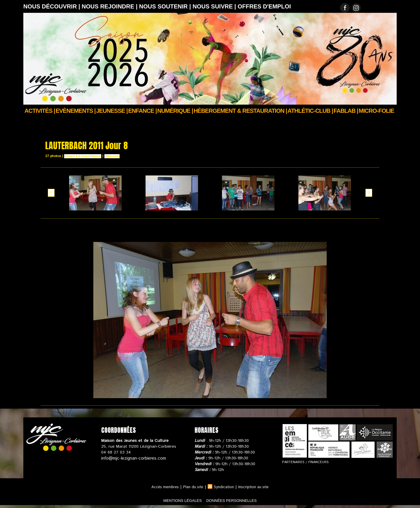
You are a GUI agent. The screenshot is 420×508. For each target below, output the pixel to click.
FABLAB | (346, 111)
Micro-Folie (376, 111)
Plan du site (192, 487)
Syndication (225, 487)
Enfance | (143, 111)
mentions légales (173, 500)
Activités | (40, 111)
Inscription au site (257, 487)
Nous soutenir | (166, 6)
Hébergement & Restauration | (240, 111)
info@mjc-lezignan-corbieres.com (132, 458)
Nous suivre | (215, 6)
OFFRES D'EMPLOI (264, 6)
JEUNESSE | (112, 111)
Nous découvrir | (52, 6)
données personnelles (240, 500)
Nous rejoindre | (110, 6)
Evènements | (76, 111)
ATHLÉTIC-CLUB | (310, 111)
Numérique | (175, 111)
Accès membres (161, 487)
